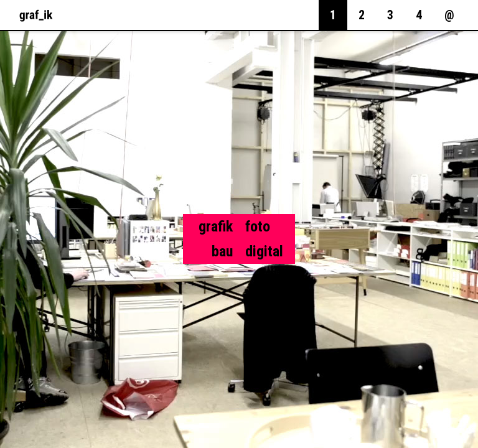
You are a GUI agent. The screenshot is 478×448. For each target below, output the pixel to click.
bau (222, 251)
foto (258, 226)
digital (264, 251)
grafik (216, 226)
